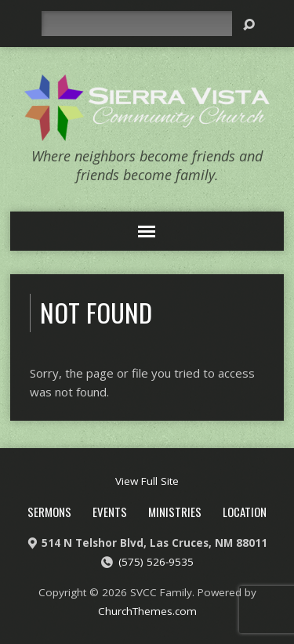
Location (245, 512)
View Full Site (147, 481)
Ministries (175, 512)
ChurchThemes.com (147, 611)
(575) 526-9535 (156, 562)
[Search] (136, 24)
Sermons (49, 512)
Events (110, 512)
